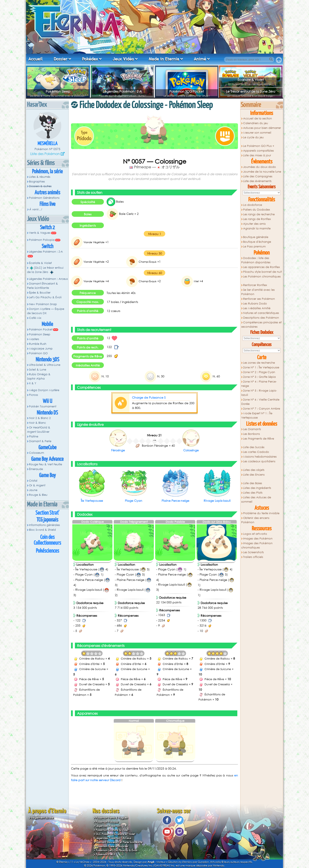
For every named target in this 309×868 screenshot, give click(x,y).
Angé (151, 862)
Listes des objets (254, 470)
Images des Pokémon (258, 539)
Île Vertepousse (92, 501)
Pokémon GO (38, 353)
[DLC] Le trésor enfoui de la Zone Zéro (45, 270)
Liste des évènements (257, 181)
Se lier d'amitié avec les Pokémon (258, 292)
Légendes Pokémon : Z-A (122, 91)
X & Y (33, 383)
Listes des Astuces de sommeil (256, 500)
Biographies (37, 182)
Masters (34, 339)
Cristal (33, 481)
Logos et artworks (255, 534)
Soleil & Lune (38, 370)
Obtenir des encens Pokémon (255, 520)
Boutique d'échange (257, 242)
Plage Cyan (134, 501)
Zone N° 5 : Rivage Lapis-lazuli (259, 393)
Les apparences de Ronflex (261, 267)
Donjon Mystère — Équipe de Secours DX (46, 311)
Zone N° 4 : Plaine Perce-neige (259, 384)
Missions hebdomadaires (260, 457)
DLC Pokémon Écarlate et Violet (115, 834)
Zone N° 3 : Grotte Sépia (259, 377)
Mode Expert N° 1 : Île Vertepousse (257, 415)
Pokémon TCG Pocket (187, 91)
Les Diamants (252, 429)
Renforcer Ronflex (255, 285)
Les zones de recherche (259, 363)
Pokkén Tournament (43, 406)
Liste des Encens (254, 475)
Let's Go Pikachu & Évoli (45, 297)
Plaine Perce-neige (175, 501)
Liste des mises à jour (257, 155)
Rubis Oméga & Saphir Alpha (39, 376)
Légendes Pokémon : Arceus (48, 279)
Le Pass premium (254, 246)
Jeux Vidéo (123, 59)
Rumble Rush (38, 344)
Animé (200, 59)
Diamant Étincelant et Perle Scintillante (119, 842)
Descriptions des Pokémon (261, 318)
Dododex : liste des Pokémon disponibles (256, 260)
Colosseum (36, 453)
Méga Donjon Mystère (44, 390)
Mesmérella (47, 144)
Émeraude (36, 469)
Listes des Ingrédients (257, 488)
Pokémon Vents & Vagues (112, 818)
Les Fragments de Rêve (259, 439)
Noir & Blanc (37, 423)
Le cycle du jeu (253, 137)
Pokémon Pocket (41, 329)
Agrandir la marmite (257, 228)
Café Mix (35, 318)
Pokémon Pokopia (42, 240)
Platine (34, 436)
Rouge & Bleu (38, 495)
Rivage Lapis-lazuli (217, 501)
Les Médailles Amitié (257, 308)
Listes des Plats (253, 493)
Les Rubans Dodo (255, 304)
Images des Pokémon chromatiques (257, 545)
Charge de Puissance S (149, 397)
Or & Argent (37, 485)
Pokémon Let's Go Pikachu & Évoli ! (117, 850)
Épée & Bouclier (40, 293)
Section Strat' (47, 513)
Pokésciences (47, 551)
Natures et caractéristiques (261, 313)
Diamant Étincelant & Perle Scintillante (42, 286)
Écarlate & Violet (251, 80)
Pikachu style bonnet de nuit (262, 272)
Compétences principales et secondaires (261, 325)
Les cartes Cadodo (256, 452)
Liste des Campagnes (258, 176)
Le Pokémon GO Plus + (259, 146)
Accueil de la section (257, 118)
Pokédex (90, 59)
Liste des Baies (253, 483)
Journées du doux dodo (260, 167)
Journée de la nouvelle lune (262, 172)
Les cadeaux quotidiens (259, 461)
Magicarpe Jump (41, 349)
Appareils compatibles (258, 151)
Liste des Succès (254, 447)
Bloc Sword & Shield (42, 530)
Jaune (33, 490)
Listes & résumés (40, 177)
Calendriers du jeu (256, 123)
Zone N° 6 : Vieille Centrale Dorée (260, 402)
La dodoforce (253, 205)
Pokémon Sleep (58, 91)
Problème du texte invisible (261, 513)
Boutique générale (256, 237)
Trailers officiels (253, 557)
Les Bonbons (251, 434)
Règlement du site (42, 818)
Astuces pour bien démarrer (262, 128)
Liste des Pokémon (45, 154)
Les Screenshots (253, 552)
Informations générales (44, 525)
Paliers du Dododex (257, 210)
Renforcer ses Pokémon (259, 299)
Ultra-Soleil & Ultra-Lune (45, 365)
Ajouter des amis (254, 224)
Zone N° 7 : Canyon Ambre (262, 409)
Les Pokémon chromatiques (262, 277)
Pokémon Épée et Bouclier (112, 846)
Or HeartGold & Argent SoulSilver (39, 430)
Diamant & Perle (40, 441)
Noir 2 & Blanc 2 (40, 418)
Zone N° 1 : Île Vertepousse (261, 367)
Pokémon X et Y (105, 854)
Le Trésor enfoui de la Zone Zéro (251, 91)
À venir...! (35, 209)
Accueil (35, 59)
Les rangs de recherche (259, 214)
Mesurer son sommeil (257, 133)
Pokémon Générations (44, 198)
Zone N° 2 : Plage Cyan (259, 372)
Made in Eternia (164, 59)
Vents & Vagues (40, 233)
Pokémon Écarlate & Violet (112, 830)
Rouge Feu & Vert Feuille (45, 464)
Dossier (61, 59)
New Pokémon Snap (43, 304)
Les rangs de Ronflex (257, 219)
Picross (33, 395)
